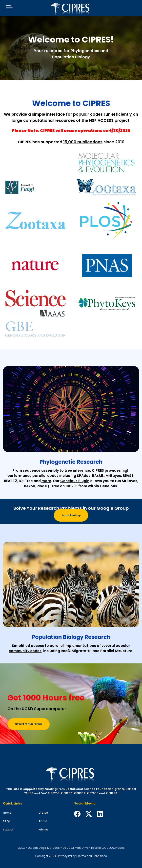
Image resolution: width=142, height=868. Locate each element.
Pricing (43, 829)
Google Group (113, 508)
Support (9, 829)
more (46, 481)
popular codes (88, 114)
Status (43, 813)
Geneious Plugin (75, 481)
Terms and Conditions (92, 856)
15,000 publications (83, 142)
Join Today (71, 515)
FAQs (7, 821)
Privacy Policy (67, 856)
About (43, 821)
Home (7, 813)
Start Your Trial (29, 724)
